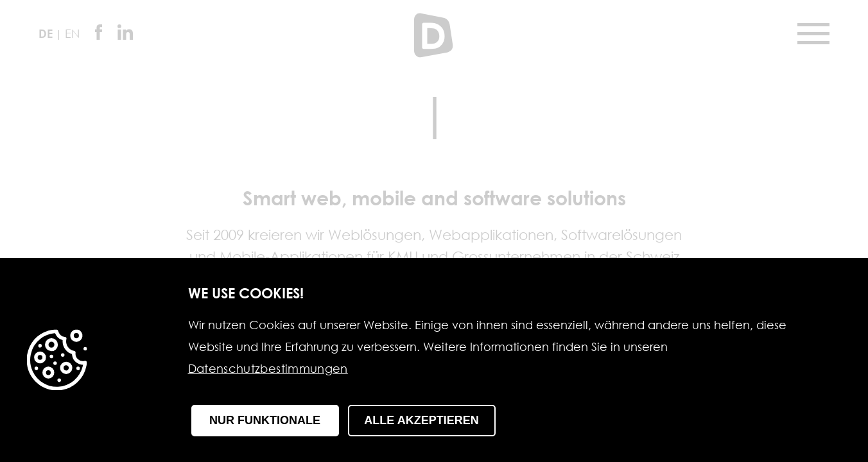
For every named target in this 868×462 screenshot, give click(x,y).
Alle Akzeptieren (421, 420)
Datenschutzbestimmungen (268, 370)
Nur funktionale (265, 420)
